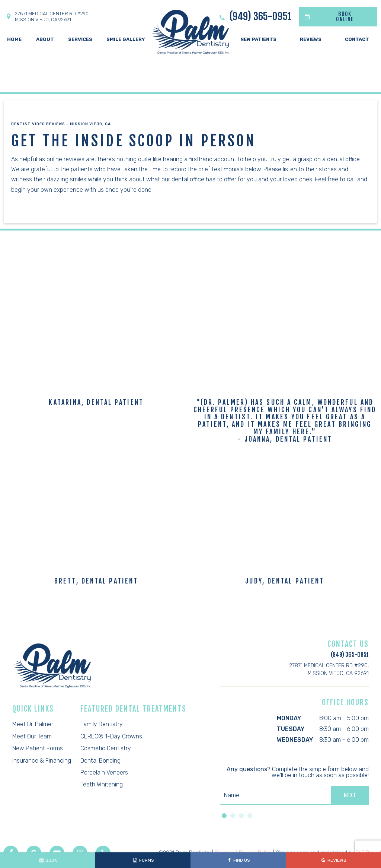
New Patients (258, 39)
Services (80, 39)
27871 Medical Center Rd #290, (47, 17)
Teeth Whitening (102, 784)
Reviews (311, 39)
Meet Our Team (32, 736)
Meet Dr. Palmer (33, 724)
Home (14, 39)
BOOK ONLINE (326, 17)
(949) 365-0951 (255, 17)
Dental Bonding (100, 761)
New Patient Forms (38, 748)
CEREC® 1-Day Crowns (111, 736)
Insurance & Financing (42, 761)
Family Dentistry (102, 724)
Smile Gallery (126, 39)
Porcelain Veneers (104, 772)
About (45, 39)
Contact (357, 39)
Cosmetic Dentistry (106, 748)
